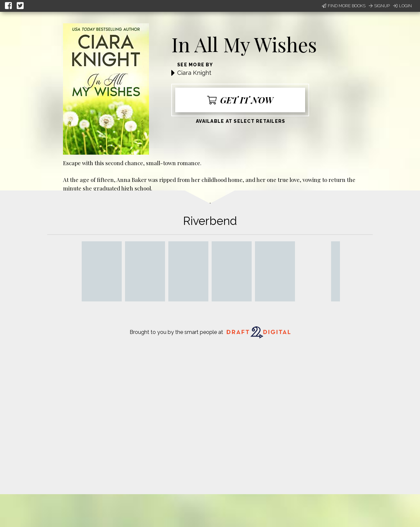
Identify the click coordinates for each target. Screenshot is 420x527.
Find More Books (344, 6)
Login (402, 6)
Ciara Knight (194, 73)
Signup (379, 6)
